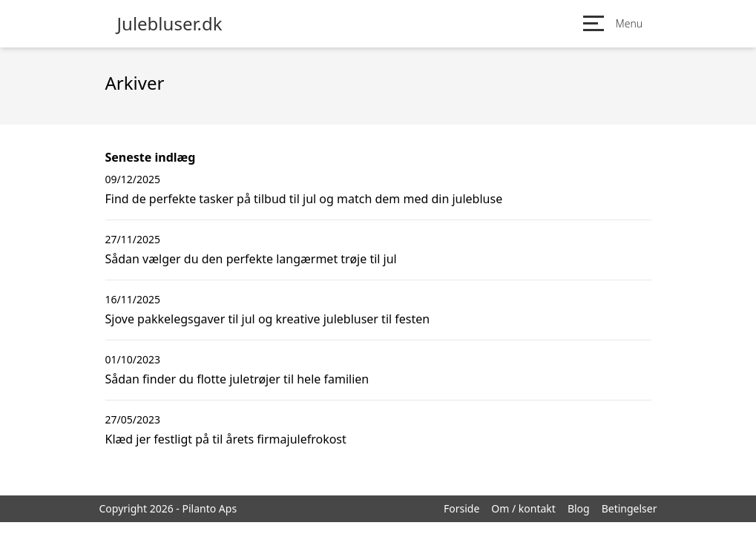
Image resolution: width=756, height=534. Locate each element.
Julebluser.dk (170, 24)
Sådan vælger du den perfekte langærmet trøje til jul (251, 259)
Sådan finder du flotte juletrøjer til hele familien (237, 379)
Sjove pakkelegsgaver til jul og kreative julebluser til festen (268, 319)
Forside (461, 508)
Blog (579, 508)
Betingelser (630, 508)
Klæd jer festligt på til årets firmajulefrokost (226, 439)
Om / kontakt (523, 508)
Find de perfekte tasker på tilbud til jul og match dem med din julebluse (304, 199)
